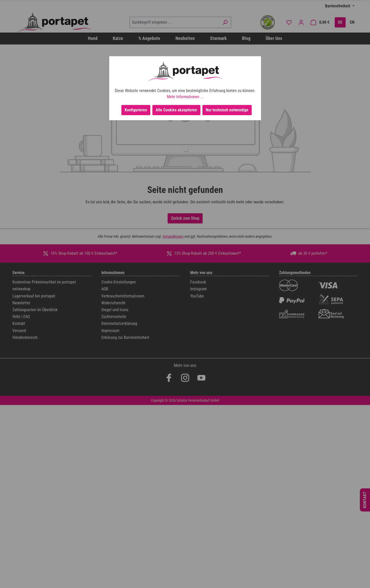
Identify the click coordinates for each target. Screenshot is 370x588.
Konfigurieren (136, 110)
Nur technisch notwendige (227, 110)
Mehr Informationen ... (185, 97)
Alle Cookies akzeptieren (176, 110)
